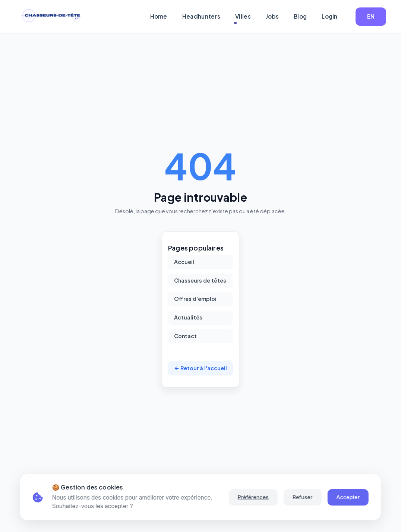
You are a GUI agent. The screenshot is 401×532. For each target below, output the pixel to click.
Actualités (188, 317)
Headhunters (201, 16)
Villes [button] (243, 16)
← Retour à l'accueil (200, 368)
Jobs (272, 16)
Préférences (253, 497)
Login (330, 16)
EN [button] (371, 16)
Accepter (348, 497)
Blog (300, 16)
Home (159, 16)
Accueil (184, 262)
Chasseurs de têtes (200, 280)
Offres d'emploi (195, 299)
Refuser (302, 497)
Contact (185, 336)
